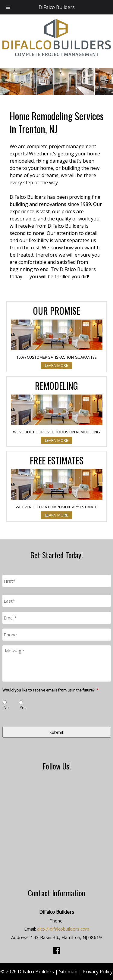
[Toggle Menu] (8, 7)
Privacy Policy (98, 972)
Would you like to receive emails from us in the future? (51, 690)
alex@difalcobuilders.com (63, 929)
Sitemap (68, 972)
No (6, 707)
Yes (23, 707)
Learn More (56, 365)
